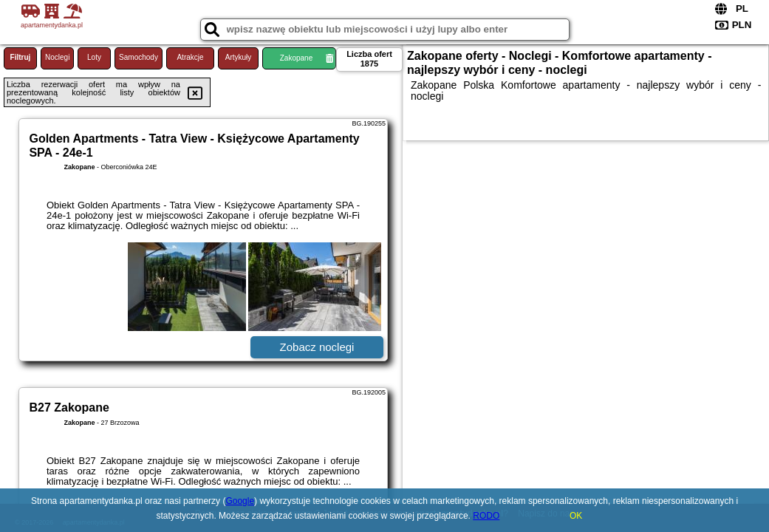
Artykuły (239, 57)
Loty (94, 57)
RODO (486, 516)
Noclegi (57, 57)
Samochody (139, 57)
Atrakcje (190, 57)
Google (240, 501)
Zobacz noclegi (317, 347)
